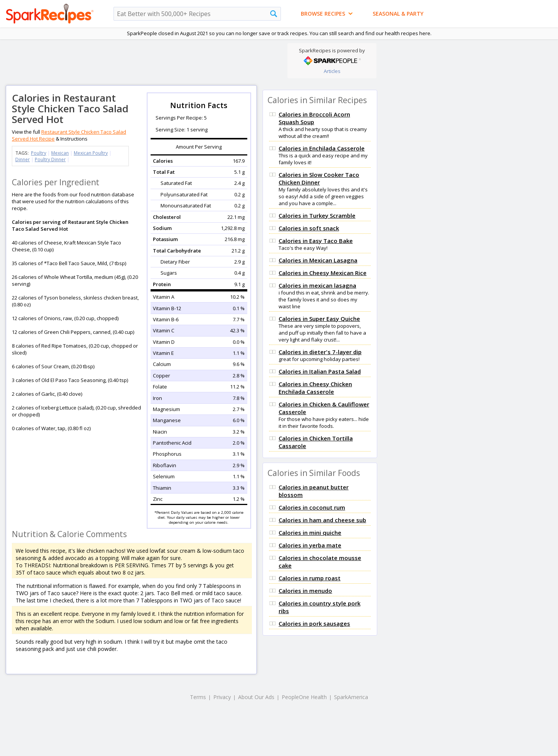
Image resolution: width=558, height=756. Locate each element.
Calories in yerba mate (310, 545)
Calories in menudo (305, 591)
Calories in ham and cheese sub (322, 520)
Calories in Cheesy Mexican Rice (323, 273)
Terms (198, 697)
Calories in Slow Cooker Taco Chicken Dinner (319, 178)
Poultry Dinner (50, 159)
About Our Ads (256, 697)
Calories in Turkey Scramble (317, 215)
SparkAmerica (351, 697)
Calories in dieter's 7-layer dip (320, 352)
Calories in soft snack (309, 228)
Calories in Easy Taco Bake (316, 241)
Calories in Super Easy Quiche (319, 319)
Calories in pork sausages (314, 623)
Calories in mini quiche (310, 533)
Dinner (23, 159)
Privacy (222, 697)
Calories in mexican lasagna (317, 285)
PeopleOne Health (304, 697)
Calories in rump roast (310, 578)
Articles (332, 71)
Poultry (39, 153)
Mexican (60, 153)
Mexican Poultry (91, 153)
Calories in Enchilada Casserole (322, 148)
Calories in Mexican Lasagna (318, 260)
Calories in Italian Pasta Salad (320, 371)
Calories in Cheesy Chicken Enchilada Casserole (315, 388)
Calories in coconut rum (312, 507)
